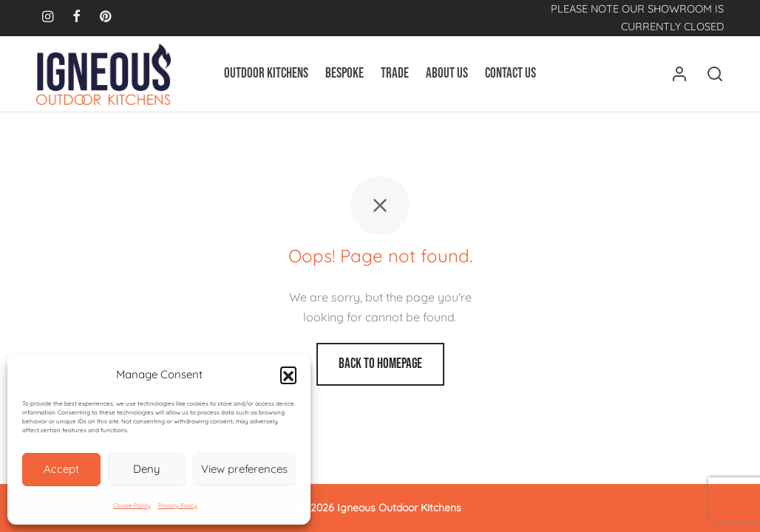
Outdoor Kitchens (266, 74)
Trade (395, 74)
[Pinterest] (105, 17)
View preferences (244, 469)
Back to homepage (380, 364)
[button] (288, 375)
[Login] (679, 74)
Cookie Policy (132, 505)
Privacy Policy (178, 505)
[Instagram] (48, 17)
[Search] (715, 74)
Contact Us (510, 74)
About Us (447, 74)
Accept (61, 469)
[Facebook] (77, 17)
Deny (147, 469)
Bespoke (345, 74)
